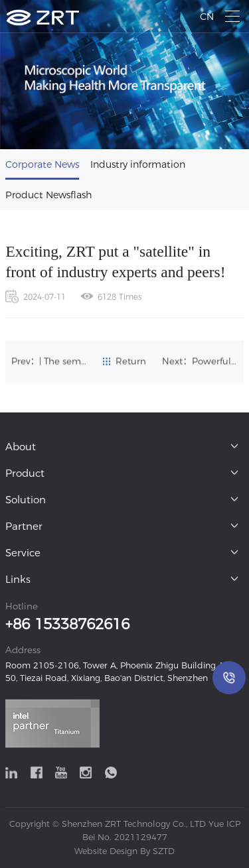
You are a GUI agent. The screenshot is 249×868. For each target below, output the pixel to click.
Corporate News (42, 164)
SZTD (162, 851)
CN (207, 17)
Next (200, 361)
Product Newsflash (48, 195)
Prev (49, 361)
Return (124, 361)
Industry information (138, 164)
